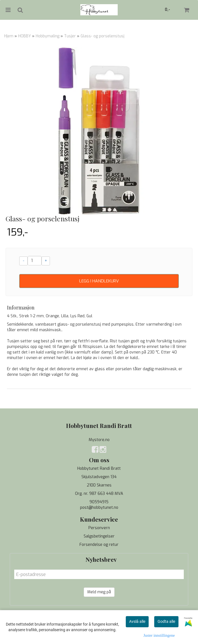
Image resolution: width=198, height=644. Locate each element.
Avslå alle (137, 621)
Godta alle (166, 621)
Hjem (9, 36)
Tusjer (70, 36)
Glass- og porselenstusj (102, 36)
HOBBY (25, 36)
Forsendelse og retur (99, 545)
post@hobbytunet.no (99, 508)
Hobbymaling (48, 36)
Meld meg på (99, 592)
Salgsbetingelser (99, 536)
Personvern (99, 528)
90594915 (99, 502)
